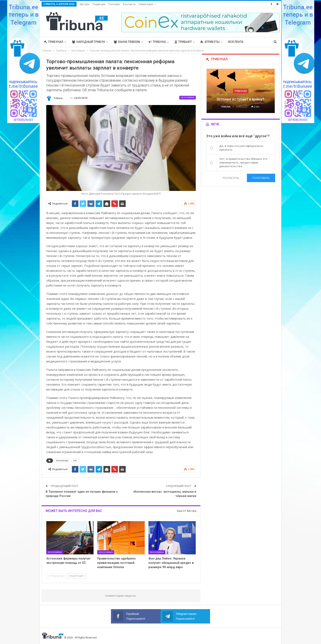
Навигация (146, 4)
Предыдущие (56, 576)
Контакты (129, 4)
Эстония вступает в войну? (241, 99)
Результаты (231, 178)
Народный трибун (89, 42)
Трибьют (183, 42)
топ (75, 461)
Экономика (188, 98)
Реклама (114, 4)
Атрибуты (210, 42)
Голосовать (261, 178)
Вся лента (236, 42)
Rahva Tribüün (127, 42)
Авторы (85, 4)
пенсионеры (62, 461)
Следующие (77, 576)
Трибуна (157, 42)
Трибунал (54, 42)
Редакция (99, 4)
